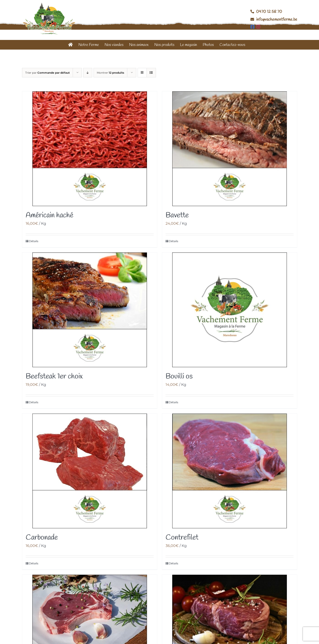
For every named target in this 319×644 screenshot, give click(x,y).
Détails (34, 241)
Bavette (177, 215)
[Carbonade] (90, 471)
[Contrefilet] (230, 471)
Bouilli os (179, 377)
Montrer (110, 73)
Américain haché (50, 215)
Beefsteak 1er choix (54, 377)
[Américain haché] (90, 149)
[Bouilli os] (230, 310)
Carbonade (42, 538)
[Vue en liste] (151, 73)
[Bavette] (230, 149)
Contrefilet (182, 538)
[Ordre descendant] (88, 73)
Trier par (47, 73)
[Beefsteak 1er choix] (90, 310)
